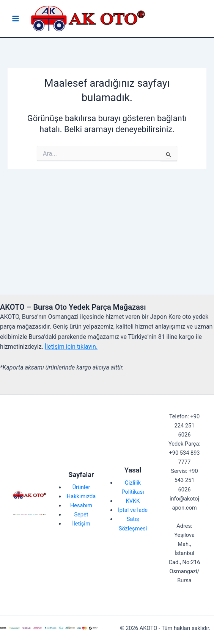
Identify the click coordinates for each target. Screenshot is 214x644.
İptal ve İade (133, 510)
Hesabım (81, 505)
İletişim (81, 524)
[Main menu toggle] (16, 19)
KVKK (133, 501)
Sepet (81, 515)
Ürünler (81, 487)
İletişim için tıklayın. (71, 347)
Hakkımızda (81, 496)
